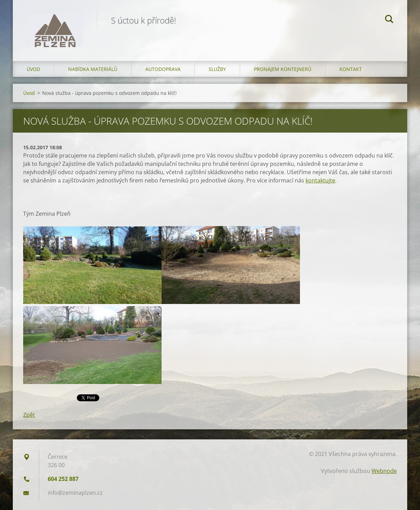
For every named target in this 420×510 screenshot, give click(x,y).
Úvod (33, 69)
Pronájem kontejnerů (283, 69)
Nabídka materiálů (93, 69)
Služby (217, 69)
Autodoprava (163, 69)
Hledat (389, 20)
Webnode (384, 471)
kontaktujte (320, 180)
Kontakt (351, 69)
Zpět (29, 415)
